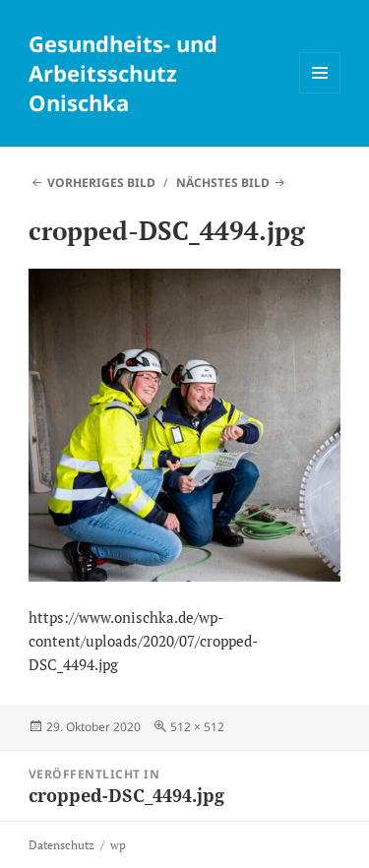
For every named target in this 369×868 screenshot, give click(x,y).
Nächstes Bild (223, 183)
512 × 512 (197, 727)
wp (118, 845)
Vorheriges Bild (101, 183)
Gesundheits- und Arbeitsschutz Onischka (123, 73)
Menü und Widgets (320, 93)
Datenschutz (61, 845)
